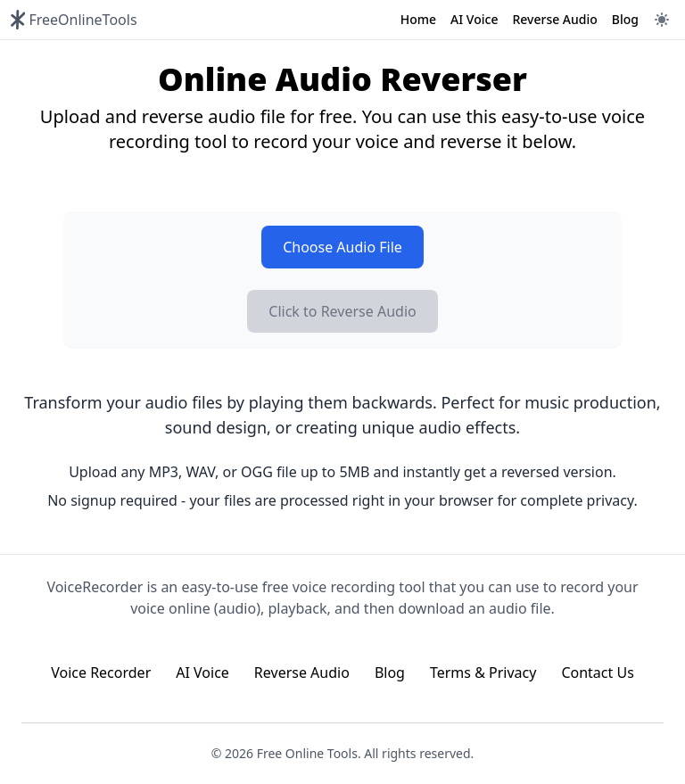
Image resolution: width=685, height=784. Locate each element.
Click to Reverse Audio (342, 311)
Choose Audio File (342, 247)
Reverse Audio (554, 19)
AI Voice (474, 19)
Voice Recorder (101, 673)
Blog (625, 19)
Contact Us (597, 673)
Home (418, 19)
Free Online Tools (307, 753)
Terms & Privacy (483, 673)
